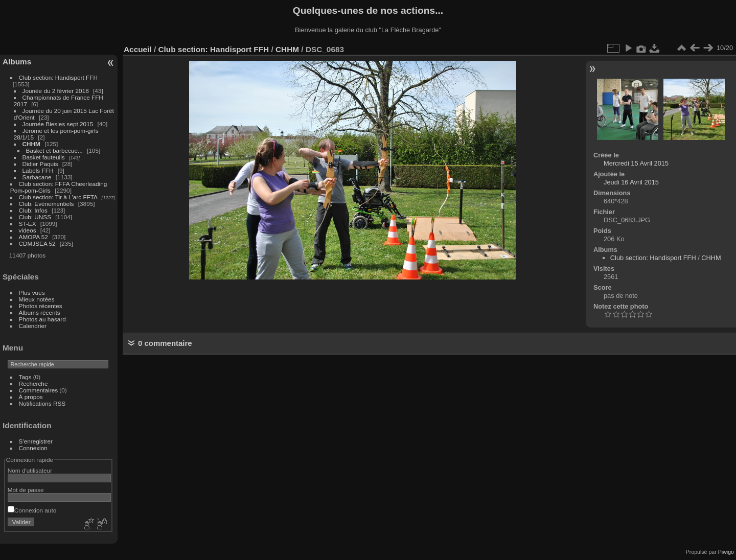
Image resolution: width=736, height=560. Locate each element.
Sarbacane (37, 177)
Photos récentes (41, 306)
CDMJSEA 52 (37, 243)
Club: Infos (33, 210)
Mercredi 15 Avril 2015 (636, 163)
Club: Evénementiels (47, 204)
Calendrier (33, 326)
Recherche (33, 383)
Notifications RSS (42, 403)
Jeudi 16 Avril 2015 (631, 182)
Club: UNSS (35, 217)
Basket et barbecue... (54, 150)
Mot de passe (26, 490)
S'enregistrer (36, 441)
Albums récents (40, 312)
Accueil (138, 49)
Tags (25, 377)
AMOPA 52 (33, 237)
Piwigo (726, 552)
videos (28, 230)
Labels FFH (38, 170)
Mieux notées (37, 299)
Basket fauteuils (44, 157)
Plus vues (32, 293)
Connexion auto (32, 510)
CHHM (31, 144)
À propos (31, 397)
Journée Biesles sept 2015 (58, 124)
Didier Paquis (40, 164)
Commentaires (39, 390)
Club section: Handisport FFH (58, 77)
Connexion (33, 448)
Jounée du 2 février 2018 (56, 91)
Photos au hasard (42, 319)
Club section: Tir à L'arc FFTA (58, 197)
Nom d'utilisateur (30, 470)
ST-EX (28, 224)
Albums (17, 62)
